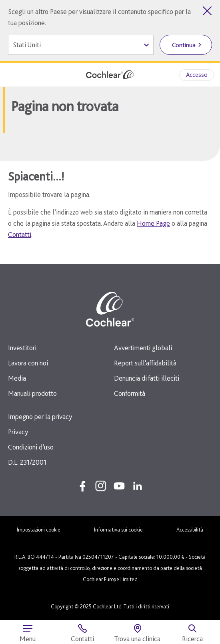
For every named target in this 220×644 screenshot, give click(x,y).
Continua (184, 45)
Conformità (130, 393)
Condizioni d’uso (31, 447)
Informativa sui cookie (118, 530)
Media (17, 378)
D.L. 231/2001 (27, 462)
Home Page (153, 223)
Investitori (22, 348)
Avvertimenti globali (143, 348)
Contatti (20, 234)
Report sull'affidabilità (145, 363)
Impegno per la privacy (40, 416)
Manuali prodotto (32, 393)
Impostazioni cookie (39, 530)
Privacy (18, 432)
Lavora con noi (28, 363)
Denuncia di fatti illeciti (147, 378)
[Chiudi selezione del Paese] (207, 11)
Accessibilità (190, 530)
